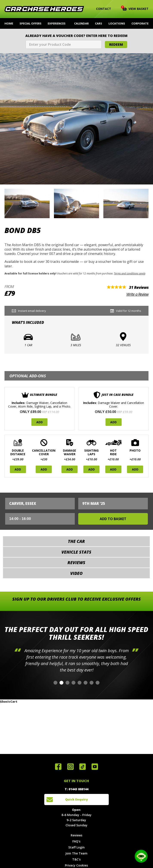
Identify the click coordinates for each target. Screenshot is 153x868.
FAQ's (76, 841)
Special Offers (31, 23)
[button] (55, 683)
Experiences (57, 23)
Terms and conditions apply (130, 273)
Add (40, 422)
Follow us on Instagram (70, 767)
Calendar (81, 23)
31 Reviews (139, 287)
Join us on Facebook (58, 767)
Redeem (116, 44)
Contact (101, 9)
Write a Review (137, 294)
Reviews (76, 835)
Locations (117, 23)
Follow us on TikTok (83, 767)
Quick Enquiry (76, 799)
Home (9, 23)
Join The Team (76, 853)
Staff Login (76, 847)
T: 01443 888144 (76, 789)
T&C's (76, 859)
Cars (99, 23)
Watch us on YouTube (95, 767)
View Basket (135, 8)
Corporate (140, 23)
